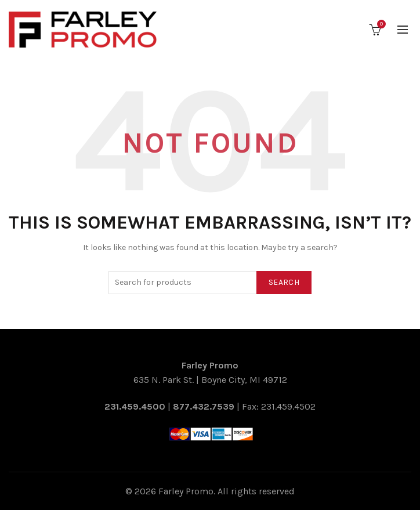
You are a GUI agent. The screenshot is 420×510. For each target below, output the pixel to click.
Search (284, 282)
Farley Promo (186, 491)
